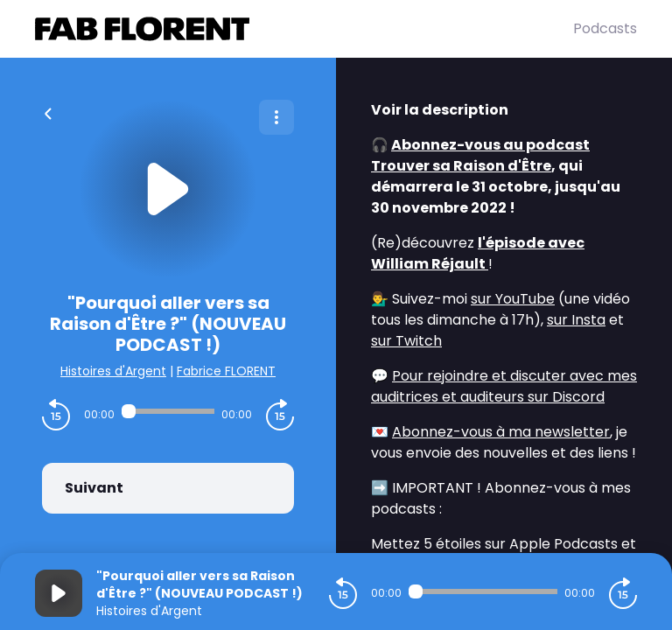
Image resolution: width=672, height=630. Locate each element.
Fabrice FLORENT (226, 371)
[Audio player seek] (168, 411)
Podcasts (605, 28)
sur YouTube (513, 299)
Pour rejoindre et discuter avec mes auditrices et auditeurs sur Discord (504, 386)
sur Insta (576, 320)
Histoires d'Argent (113, 371)
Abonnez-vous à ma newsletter (501, 432)
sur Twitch (406, 341)
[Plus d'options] (276, 117)
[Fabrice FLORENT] (304, 29)
